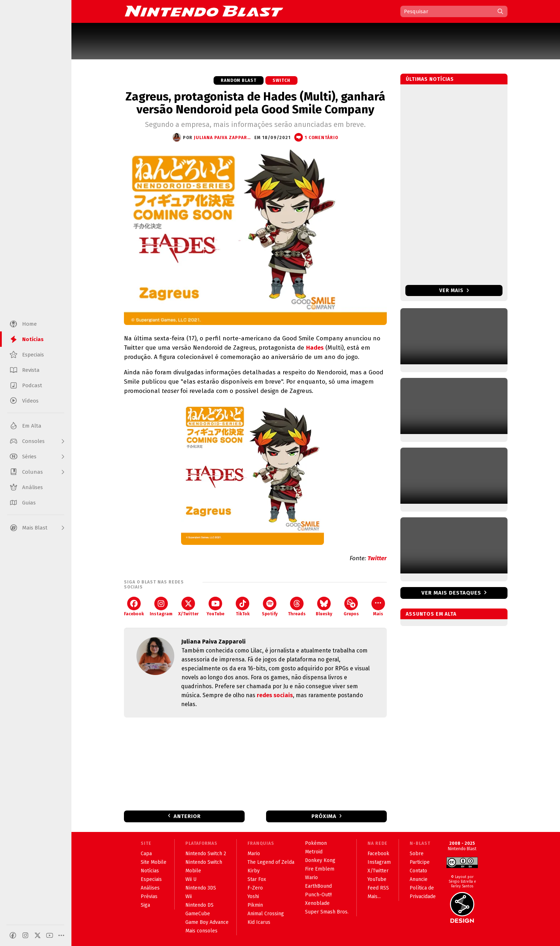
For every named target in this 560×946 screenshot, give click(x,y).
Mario (254, 854)
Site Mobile (154, 862)
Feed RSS (378, 888)
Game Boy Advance (207, 922)
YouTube (215, 607)
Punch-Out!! (318, 895)
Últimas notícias (430, 79)
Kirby (254, 871)
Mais (378, 607)
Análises (150, 888)
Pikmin (255, 905)
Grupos (351, 607)
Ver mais (454, 290)
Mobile (193, 871)
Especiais (151, 879)
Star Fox (257, 879)
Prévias (149, 896)
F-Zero (255, 888)
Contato (418, 871)
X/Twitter (188, 607)
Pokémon (316, 843)
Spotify (270, 607)
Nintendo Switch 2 (206, 854)
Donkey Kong (320, 860)
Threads (297, 607)
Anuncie (419, 879)
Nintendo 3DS (201, 888)
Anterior (187, 816)
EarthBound (318, 886)
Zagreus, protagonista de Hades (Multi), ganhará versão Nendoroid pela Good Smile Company (255, 103)
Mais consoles (201, 931)
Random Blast (239, 80)
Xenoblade (317, 903)
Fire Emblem (320, 869)
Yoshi (253, 896)
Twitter (377, 558)
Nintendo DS (199, 905)
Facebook (134, 607)
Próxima (324, 816)
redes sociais (275, 695)
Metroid (314, 852)
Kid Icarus (259, 922)
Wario (311, 878)
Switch (281, 80)
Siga (145, 905)
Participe (420, 862)
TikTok (243, 607)
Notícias (150, 871)
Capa (146, 854)
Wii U (191, 879)
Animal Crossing (266, 914)
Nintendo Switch (204, 862)
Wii (189, 896)
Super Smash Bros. (327, 912)
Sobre (417, 854)
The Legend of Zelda (271, 862)
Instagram (161, 607)
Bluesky (324, 607)
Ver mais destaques (451, 593)
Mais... (374, 896)
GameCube (198, 914)
